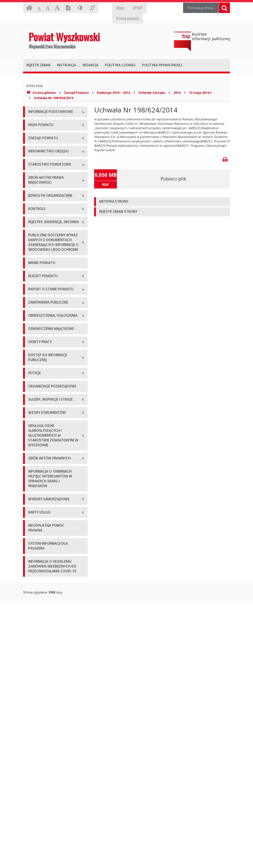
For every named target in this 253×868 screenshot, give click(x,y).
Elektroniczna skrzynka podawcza (52, 142)
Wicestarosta (38, 231)
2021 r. (33, 487)
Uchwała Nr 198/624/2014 (53, 98)
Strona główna (41, 93)
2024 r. (33, 517)
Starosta (34, 221)
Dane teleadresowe (42, 122)
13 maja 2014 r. (201, 93)
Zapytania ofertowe (42, 550)
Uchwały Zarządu (152, 93)
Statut (32, 331)
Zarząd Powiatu (76, 93)
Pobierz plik (173, 179)
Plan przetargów (40, 560)
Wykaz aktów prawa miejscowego (52, 341)
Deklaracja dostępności (45, 172)
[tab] (162, 202)
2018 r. (33, 458)
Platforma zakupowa (43, 570)
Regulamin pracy (40, 303)
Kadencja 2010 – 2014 (114, 93)
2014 (177, 93)
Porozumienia (38, 294)
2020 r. (33, 478)
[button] (162, 202)
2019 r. (33, 468)
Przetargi (35, 540)
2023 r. (33, 507)
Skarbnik (34, 251)
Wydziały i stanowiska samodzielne (53, 284)
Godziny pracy (38, 132)
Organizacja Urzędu (42, 152)
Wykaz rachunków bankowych (49, 162)
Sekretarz (35, 241)
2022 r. (33, 497)
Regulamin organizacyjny (46, 274)
